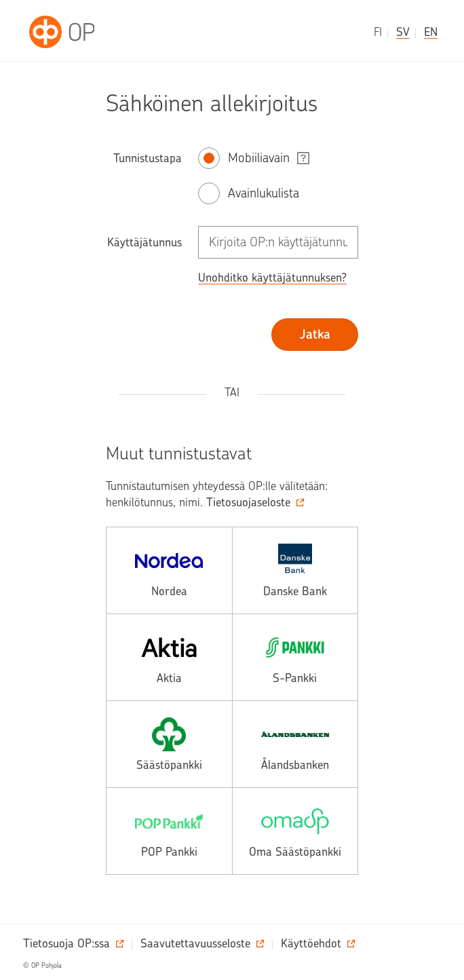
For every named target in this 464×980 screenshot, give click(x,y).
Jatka (315, 334)
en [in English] (431, 32)
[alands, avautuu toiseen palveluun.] (295, 744)
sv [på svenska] (403, 32)
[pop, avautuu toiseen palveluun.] (169, 831)
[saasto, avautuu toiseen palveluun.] (169, 744)
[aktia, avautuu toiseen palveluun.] (169, 657)
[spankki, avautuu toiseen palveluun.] (295, 657)
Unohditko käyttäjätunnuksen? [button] (272, 278)
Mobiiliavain (259, 158)
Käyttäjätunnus (144, 242)
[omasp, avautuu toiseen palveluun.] (295, 831)
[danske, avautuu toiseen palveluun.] (295, 570)
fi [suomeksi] (378, 32)
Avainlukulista (264, 193)
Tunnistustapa (148, 158)
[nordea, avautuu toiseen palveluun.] (169, 570)
